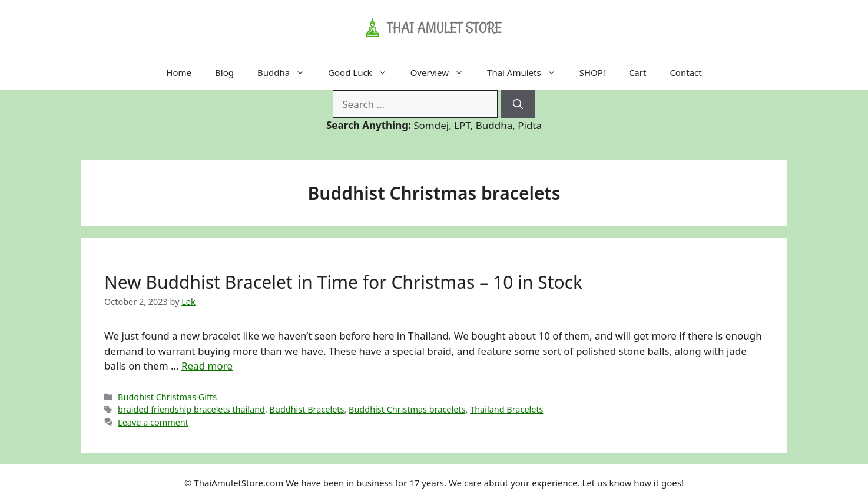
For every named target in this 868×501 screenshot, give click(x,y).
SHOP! (592, 72)
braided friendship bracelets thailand (191, 409)
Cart (638, 72)
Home (179, 72)
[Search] (518, 104)
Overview (443, 72)
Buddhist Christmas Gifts (167, 397)
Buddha (287, 72)
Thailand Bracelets (506, 409)
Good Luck (363, 72)
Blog (224, 72)
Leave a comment (153, 422)
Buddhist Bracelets (307, 409)
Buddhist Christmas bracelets (407, 409)
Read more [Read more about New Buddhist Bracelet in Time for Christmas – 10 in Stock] (207, 366)
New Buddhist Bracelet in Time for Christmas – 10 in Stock (343, 282)
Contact (685, 72)
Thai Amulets (527, 72)
